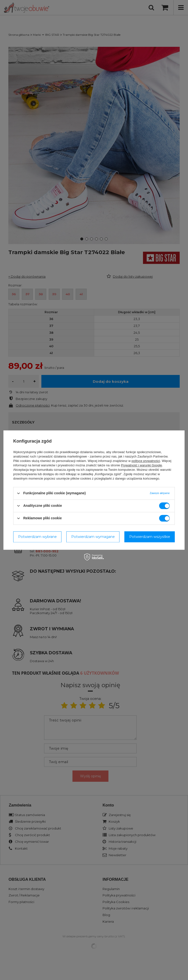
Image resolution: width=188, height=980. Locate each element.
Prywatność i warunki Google (141, 465)
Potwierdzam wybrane (37, 537)
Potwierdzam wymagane (93, 537)
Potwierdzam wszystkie (150, 537)
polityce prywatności (146, 461)
